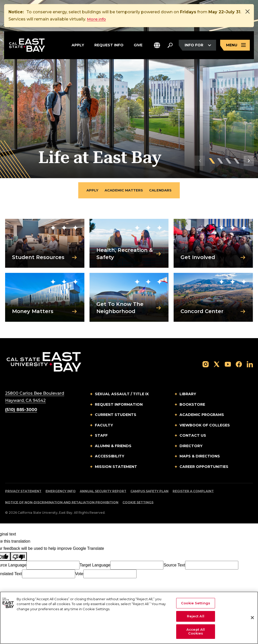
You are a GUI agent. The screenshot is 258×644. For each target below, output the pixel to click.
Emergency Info (61, 492)
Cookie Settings (138, 503)
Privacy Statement (23, 492)
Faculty (104, 426)
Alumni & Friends (113, 446)
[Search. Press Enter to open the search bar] (170, 46)
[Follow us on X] (217, 364)
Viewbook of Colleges (205, 426)
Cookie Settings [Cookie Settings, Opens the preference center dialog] (196, 603)
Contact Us (193, 436)
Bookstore (192, 405)
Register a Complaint (193, 492)
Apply (78, 45)
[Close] (248, 12)
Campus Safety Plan (149, 492)
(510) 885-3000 (21, 410)
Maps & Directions (200, 457)
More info (97, 19)
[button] (157, 46)
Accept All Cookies (196, 631)
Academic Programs (202, 415)
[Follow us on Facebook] (239, 364)
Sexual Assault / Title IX (122, 394)
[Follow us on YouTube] (228, 364)
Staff (101, 436)
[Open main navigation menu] (235, 46)
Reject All (195, 616)
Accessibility (110, 457)
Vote (79, 574)
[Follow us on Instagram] (206, 364)
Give (138, 45)
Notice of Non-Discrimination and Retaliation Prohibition (62, 503)
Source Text (174, 566)
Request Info (109, 45)
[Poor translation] (19, 557)
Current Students (116, 415)
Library (188, 394)
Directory (191, 446)
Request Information (119, 405)
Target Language (95, 566)
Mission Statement (116, 467)
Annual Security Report (103, 492)
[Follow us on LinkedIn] (250, 364)
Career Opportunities (204, 467)
